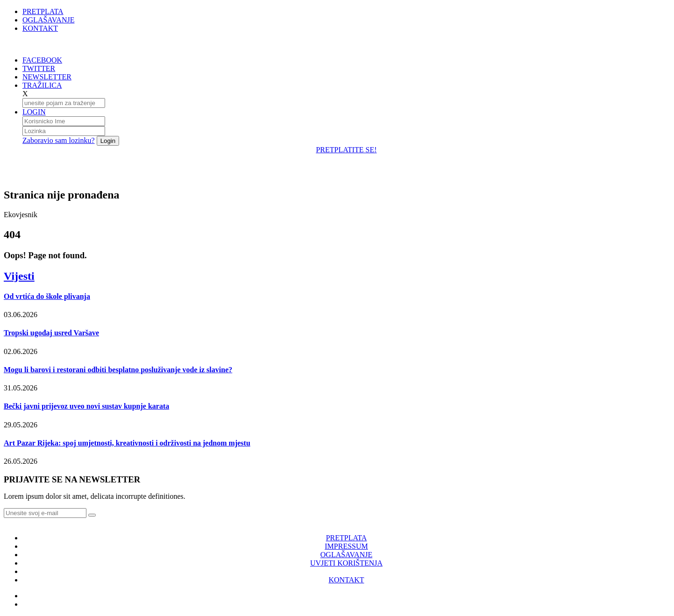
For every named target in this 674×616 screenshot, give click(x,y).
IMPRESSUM (346, 546)
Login (108, 141)
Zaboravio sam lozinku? (59, 140)
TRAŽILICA (42, 85)
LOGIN (34, 112)
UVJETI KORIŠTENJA (346, 563)
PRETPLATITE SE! (346, 150)
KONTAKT (40, 28)
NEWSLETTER (47, 77)
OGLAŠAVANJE (48, 20)
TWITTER (39, 68)
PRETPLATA (43, 11)
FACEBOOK (42, 60)
